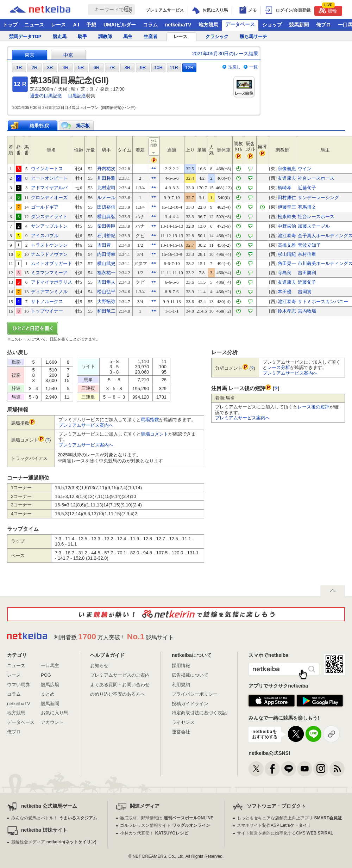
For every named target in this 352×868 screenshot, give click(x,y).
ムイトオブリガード (52, 263)
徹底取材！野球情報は (167, 818)
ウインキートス (47, 169)
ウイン (305, 169)
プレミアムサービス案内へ (86, 425)
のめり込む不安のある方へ (118, 694)
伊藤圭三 (287, 207)
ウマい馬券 (18, 685)
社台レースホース (316, 178)
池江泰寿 (287, 236)
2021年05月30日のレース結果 (225, 54)
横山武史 (106, 263)
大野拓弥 (106, 301)
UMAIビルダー (120, 25)
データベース (240, 24)
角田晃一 (287, 263)
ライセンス (183, 722)
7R (112, 67)
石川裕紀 (106, 236)
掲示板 (83, 126)
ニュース (34, 25)
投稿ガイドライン (190, 704)
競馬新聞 (299, 25)
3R (50, 67)
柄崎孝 (285, 188)
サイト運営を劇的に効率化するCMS (285, 833)
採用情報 (181, 666)
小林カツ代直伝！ (154, 833)
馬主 (128, 36)
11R (174, 67)
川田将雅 (106, 178)
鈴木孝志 (287, 311)
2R (35, 67)
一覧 (253, 67)
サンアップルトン (49, 226)
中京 (68, 55)
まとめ (48, 694)
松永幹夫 (287, 217)
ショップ (272, 25)
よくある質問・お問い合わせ (120, 685)
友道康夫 (287, 178)
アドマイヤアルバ (49, 188)
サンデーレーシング (318, 198)
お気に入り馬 (55, 713)
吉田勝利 (307, 273)
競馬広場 (50, 685)
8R (128, 67)
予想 (91, 25)
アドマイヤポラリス (52, 282)
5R (81, 67)
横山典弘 (106, 217)
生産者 (150, 36)
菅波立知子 (309, 245)
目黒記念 (77, 96)
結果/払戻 (39, 126)
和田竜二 (106, 311)
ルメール (106, 198)
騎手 (82, 36)
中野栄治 (287, 226)
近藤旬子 (307, 188)
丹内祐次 (106, 169)
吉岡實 (305, 292)
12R (189, 67)
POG (46, 675)
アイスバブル (45, 236)
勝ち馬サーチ (253, 36)
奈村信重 (307, 254)
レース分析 (279, 367)
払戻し (234, 67)
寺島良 (285, 273)
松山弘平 (106, 292)
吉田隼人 (106, 282)
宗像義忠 (287, 169)
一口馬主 (50, 666)
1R (19, 67)
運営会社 (181, 732)
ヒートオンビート (49, 178)
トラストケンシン (49, 245)
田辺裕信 (106, 207)
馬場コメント (155, 434)
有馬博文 (307, 207)
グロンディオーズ (49, 198)
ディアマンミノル (49, 292)
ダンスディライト (49, 217)
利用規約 (181, 685)
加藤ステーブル (314, 226)
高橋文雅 (287, 245)
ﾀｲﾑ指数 (154, 147)
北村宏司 (106, 188)
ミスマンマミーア (49, 273)
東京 (30, 55)
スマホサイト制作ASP (274, 825)
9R (143, 67)
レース (58, 25)
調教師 (105, 36)
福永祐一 (106, 273)
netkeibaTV (178, 25)
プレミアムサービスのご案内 (120, 675)
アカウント (52, 722)
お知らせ (99, 666)
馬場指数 (150, 420)
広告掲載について (190, 675)
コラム (150, 25)
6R (97, 67)
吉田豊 (104, 245)
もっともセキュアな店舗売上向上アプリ (289, 818)
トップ (10, 25)
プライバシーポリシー (195, 694)
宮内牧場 (307, 311)
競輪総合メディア (54, 842)
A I (76, 25)
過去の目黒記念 (46, 96)
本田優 (285, 292)
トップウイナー (47, 311)
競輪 (328, 10)
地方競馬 (208, 25)
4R (66, 67)
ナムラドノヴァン (49, 254)
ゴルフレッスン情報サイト (165, 825)
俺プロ (323, 25)
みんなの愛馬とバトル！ (54, 818)
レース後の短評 (313, 407)
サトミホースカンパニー (323, 301)
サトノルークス (47, 301)
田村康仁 (287, 198)
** (154, 169)
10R (158, 67)
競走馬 (60, 36)
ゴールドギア (45, 207)
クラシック (217, 36)
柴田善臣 (106, 226)
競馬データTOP (25, 36)
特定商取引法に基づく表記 (199, 713)
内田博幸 (106, 254)
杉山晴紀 (287, 254)
